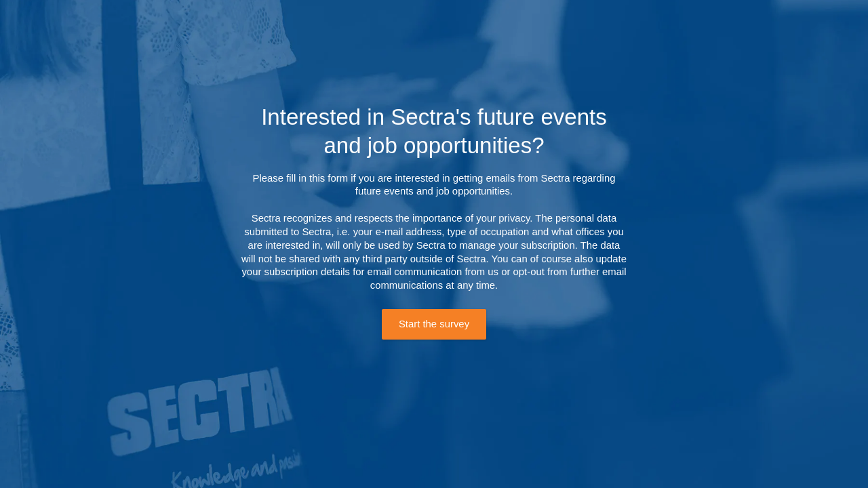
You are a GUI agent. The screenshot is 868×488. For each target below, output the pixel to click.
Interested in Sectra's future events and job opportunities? (434, 131)
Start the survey (434, 324)
